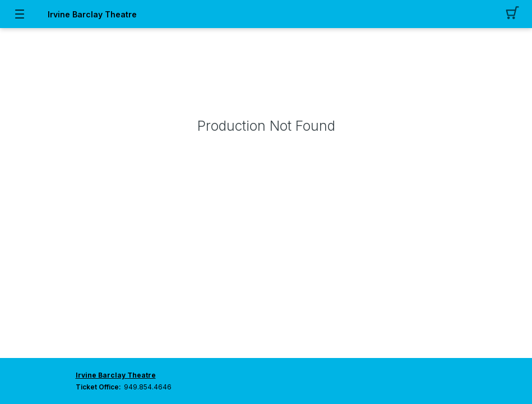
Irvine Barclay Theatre (92, 14)
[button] (513, 14)
